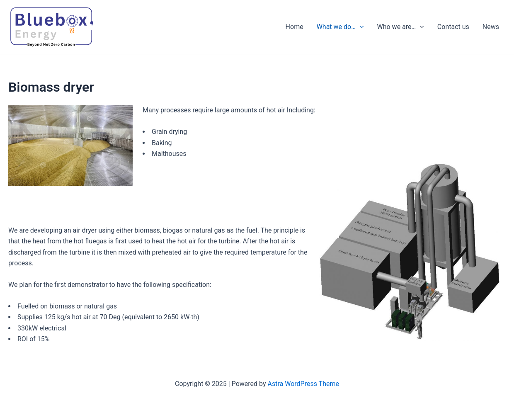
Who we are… (401, 27)
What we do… (340, 27)
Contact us (453, 27)
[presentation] (360, 27)
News (491, 27)
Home (295, 27)
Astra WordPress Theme (303, 384)
